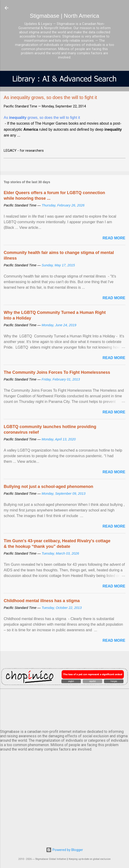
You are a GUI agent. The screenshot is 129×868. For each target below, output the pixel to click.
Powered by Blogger (64, 850)
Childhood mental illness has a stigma (42, 601)
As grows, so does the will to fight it (42, 118)
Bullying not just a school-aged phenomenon (48, 487)
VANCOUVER (64, 708)
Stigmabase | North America (64, 16)
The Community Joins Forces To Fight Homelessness (57, 372)
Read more (114, 238)
